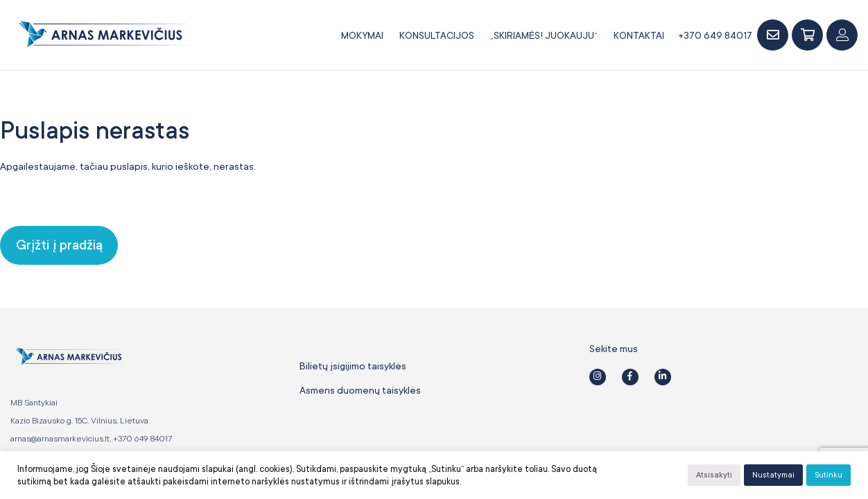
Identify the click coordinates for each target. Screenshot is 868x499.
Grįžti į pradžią (59, 245)
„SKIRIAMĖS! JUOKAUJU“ (544, 35)
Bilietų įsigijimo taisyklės (353, 366)
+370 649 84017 (715, 35)
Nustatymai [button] (773, 475)
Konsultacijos (437, 35)
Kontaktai (639, 35)
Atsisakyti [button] (714, 475)
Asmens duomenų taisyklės (360, 390)
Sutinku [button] (828, 475)
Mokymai (362, 35)
